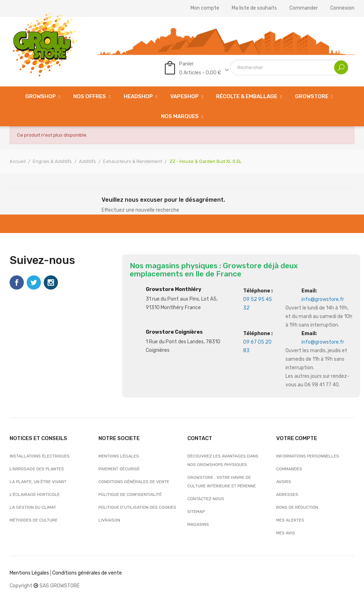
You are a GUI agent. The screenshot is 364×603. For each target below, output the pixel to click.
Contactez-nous (206, 499)
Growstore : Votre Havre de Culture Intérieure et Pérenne (222, 482)
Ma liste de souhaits (254, 8)
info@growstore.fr (323, 299)
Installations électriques (40, 456)
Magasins (198, 524)
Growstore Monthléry (173, 289)
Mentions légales (119, 456)
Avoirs (284, 482)
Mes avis (286, 533)
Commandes (289, 469)
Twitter (34, 282)
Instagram (51, 282)
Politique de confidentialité (130, 494)
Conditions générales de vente (134, 482)
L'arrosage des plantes (37, 469)
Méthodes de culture (34, 520)
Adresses (287, 494)
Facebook (17, 282)
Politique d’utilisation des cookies (137, 507)
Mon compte (205, 8)
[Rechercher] (290, 67)
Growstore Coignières (174, 332)
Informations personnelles (308, 456)
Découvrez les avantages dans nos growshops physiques (223, 460)
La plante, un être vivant (38, 482)
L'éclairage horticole (35, 494)
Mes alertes (290, 520)
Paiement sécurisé (119, 469)
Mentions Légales (29, 573)
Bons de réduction (297, 507)
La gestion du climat (33, 507)
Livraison (109, 520)
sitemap (196, 512)
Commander (304, 8)
